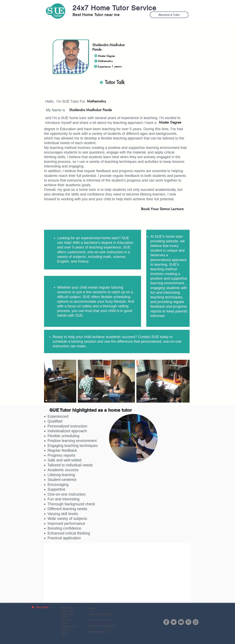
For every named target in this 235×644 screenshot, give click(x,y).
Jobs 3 (64, 623)
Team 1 (65, 636)
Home (91, 608)
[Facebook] (166, 622)
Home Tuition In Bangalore (102, 626)
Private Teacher (69, 627)
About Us (66, 620)
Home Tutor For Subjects (101, 614)
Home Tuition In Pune (99, 620)
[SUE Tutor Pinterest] (188, 622)
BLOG (64, 617)
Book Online (68, 614)
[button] (169, 15)
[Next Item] (184, 381)
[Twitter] (174, 622)
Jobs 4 (64, 630)
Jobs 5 (64, 633)
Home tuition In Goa (99, 632)
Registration (67, 608)
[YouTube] (181, 622)
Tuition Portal (68, 611)
